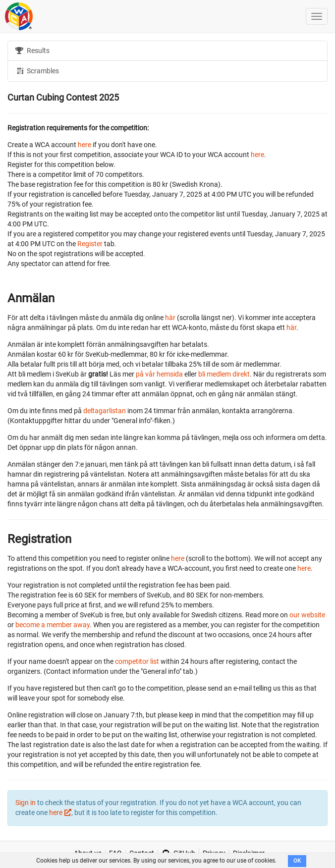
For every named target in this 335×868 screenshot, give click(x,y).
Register (90, 244)
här (170, 318)
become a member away (53, 625)
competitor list (137, 661)
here (84, 145)
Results (32, 51)
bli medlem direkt (224, 374)
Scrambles (37, 70)
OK (297, 861)
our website (307, 615)
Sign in (26, 803)
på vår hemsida (159, 374)
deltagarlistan (105, 411)
